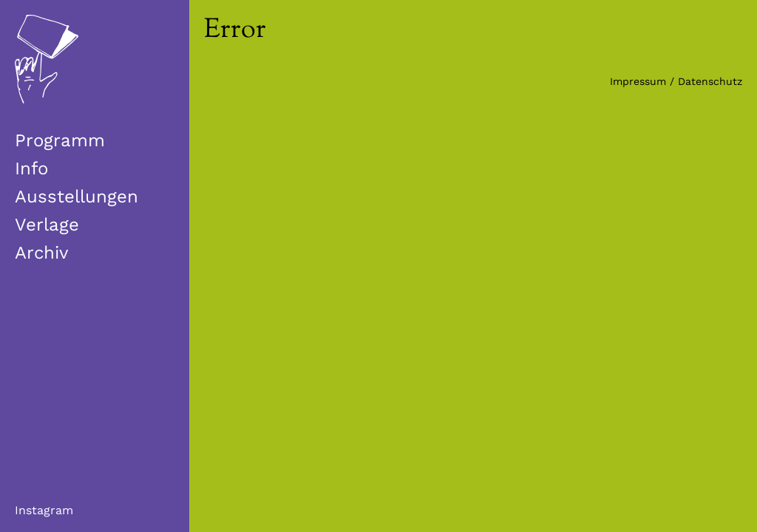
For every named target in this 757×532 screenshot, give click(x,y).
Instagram (44, 510)
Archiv (41, 253)
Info (31, 168)
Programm (60, 140)
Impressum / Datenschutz (676, 81)
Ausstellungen (77, 197)
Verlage (47, 225)
